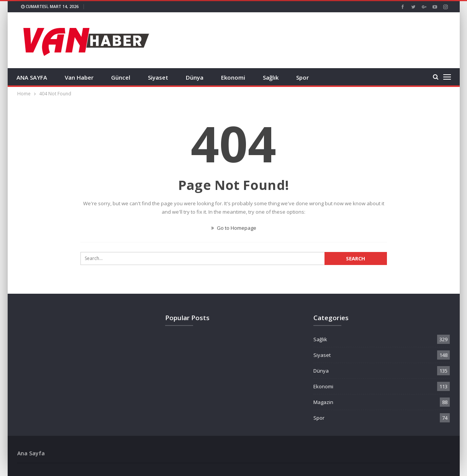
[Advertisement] (311, 39)
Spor (302, 77)
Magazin (323, 402)
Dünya (195, 77)
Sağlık (271, 77)
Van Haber (79, 77)
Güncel (121, 77)
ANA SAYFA (32, 77)
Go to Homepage (234, 228)
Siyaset (158, 77)
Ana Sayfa (31, 453)
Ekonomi (233, 77)
